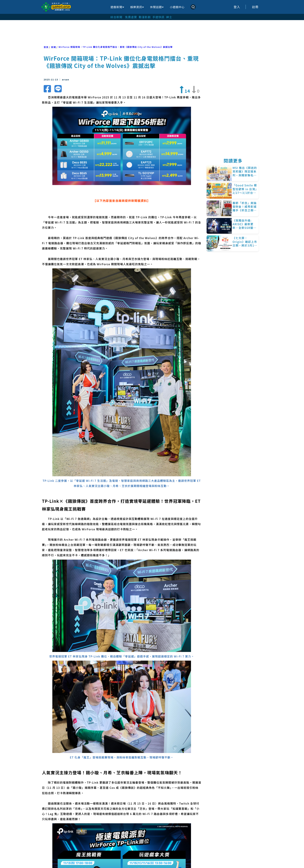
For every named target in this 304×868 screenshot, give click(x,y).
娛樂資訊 (137, 7)
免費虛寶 (131, 17)
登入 (237, 7)
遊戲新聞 (117, 7)
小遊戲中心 (177, 7)
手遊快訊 (158, 17)
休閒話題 (157, 7)
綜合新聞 (116, 17)
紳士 (169, 17)
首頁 (46, 47)
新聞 (54, 47)
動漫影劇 (145, 17)
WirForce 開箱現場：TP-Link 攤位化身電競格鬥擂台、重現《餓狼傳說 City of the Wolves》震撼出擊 (116, 47)
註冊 (255, 7)
